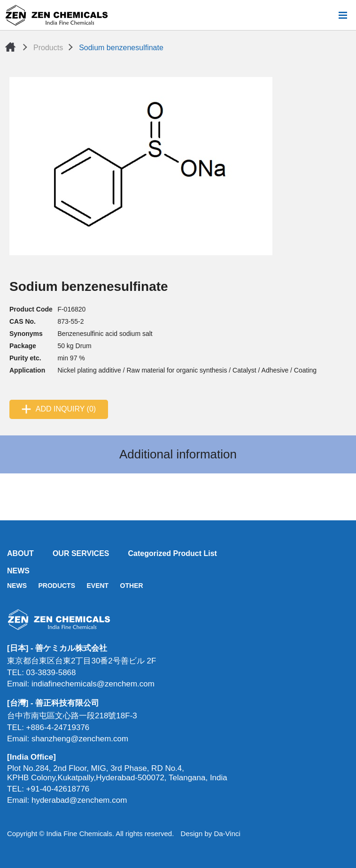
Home (10, 47)
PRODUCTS (57, 586)
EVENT (97, 586)
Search (327, 15)
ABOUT (20, 553)
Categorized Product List (173, 553)
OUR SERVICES (81, 553)
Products (48, 48)
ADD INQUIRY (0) (66, 409)
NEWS (18, 571)
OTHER (132, 586)
